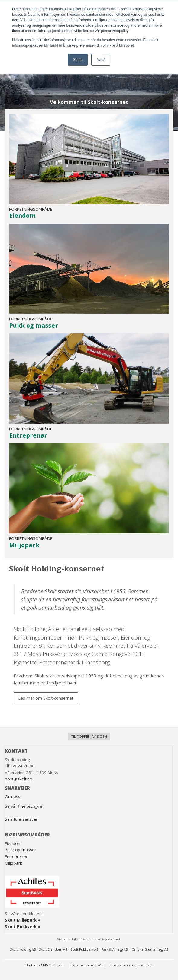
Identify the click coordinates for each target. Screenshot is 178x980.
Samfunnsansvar (21, 819)
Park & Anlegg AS (115, 949)
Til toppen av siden (89, 736)
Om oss (13, 796)
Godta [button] (78, 60)
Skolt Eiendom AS (53, 949)
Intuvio (59, 965)
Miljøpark (13, 863)
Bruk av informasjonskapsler (131, 965)
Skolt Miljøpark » (23, 920)
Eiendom (13, 843)
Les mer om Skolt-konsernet (46, 698)
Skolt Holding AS (23, 949)
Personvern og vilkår (87, 965)
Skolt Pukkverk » (23, 927)
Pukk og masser (20, 850)
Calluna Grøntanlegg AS (150, 949)
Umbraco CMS (37, 965)
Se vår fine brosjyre (24, 806)
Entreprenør (16, 856)
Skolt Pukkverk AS (84, 949)
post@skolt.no (19, 779)
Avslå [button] (101, 60)
